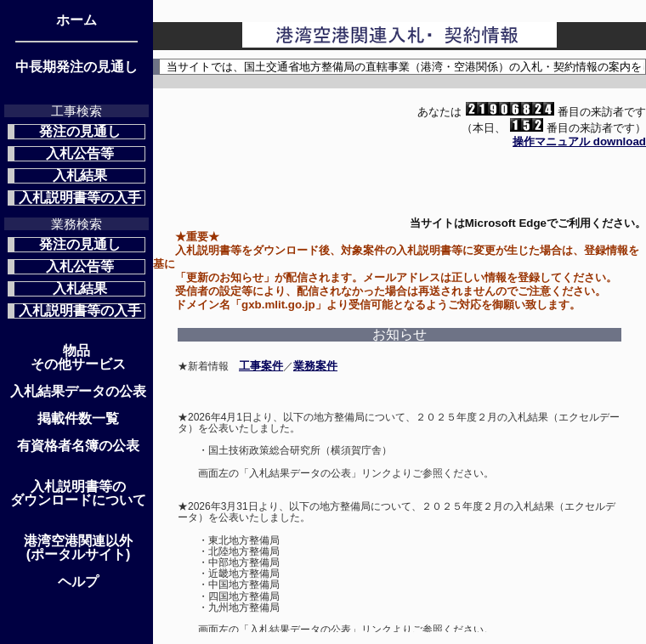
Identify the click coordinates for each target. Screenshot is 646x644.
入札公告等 (80, 153)
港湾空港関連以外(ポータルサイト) (78, 548)
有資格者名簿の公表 (78, 446)
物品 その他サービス (78, 358)
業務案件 (315, 366)
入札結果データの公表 (78, 392)
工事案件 (261, 366)
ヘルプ (78, 582)
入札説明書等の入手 (80, 198)
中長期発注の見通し (76, 67)
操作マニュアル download (579, 141)
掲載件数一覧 (78, 419)
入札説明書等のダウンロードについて (78, 494)
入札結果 (80, 175)
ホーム (76, 20)
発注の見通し (80, 131)
